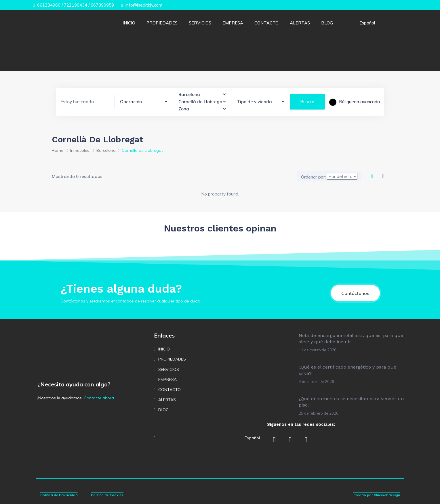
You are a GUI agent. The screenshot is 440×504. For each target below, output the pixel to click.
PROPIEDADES (162, 23)
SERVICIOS (200, 23)
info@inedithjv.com (142, 5)
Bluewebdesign (387, 495)
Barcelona (106, 150)
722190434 (76, 5)
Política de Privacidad (59, 495)
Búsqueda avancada (355, 102)
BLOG (327, 23)
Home (58, 150)
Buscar (307, 101)
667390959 (102, 5)
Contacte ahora (99, 398)
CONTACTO (266, 23)
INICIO (129, 23)
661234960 (47, 5)
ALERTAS (300, 23)
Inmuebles (80, 150)
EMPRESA (233, 23)
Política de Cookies (107, 495)
